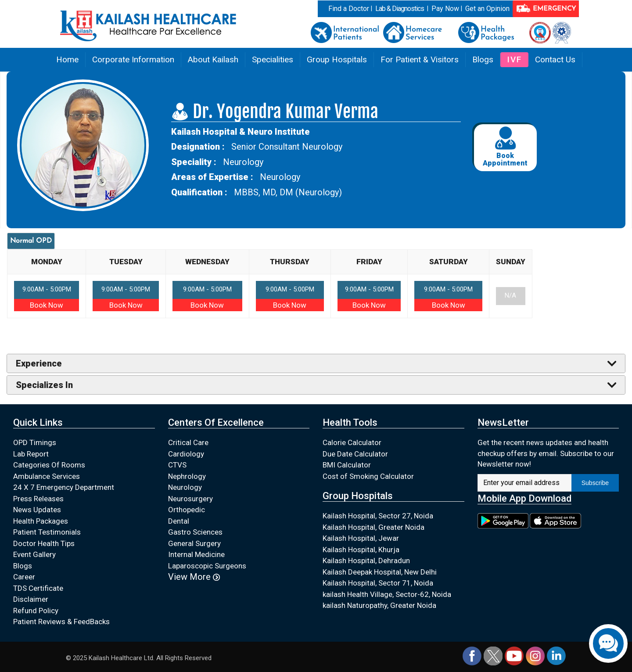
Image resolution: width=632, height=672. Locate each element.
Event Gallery (34, 554)
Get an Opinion (487, 9)
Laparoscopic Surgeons (207, 566)
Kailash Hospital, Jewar (361, 538)
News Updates (37, 510)
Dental (179, 521)
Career (24, 577)
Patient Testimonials (47, 532)
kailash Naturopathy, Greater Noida (379, 605)
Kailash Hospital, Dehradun (366, 561)
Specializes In (44, 385)
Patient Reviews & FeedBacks (61, 622)
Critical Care (188, 442)
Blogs (483, 59)
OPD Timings (35, 442)
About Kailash (213, 59)
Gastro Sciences (195, 532)
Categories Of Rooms (49, 465)
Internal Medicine (196, 554)
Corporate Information (133, 59)
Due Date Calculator (355, 454)
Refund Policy (36, 611)
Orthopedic (187, 510)
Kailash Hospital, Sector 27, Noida (378, 516)
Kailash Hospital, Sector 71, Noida (378, 583)
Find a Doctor (349, 9)
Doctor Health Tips (44, 543)
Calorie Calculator (352, 442)
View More (194, 577)
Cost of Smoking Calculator (368, 476)
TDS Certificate (38, 588)
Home (67, 59)
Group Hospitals (337, 59)
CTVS (177, 465)
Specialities (273, 59)
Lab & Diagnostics (400, 9)
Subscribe (595, 483)
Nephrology (187, 476)
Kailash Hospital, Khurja (361, 550)
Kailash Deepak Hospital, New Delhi (380, 572)
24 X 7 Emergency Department (64, 487)
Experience (39, 363)
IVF (514, 59)
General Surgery (194, 543)
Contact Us (555, 59)
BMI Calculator (347, 465)
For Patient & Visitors (420, 59)
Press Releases (38, 499)
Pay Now (445, 9)
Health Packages (41, 521)
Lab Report (31, 454)
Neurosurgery (190, 499)
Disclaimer (31, 599)
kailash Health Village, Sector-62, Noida (387, 594)
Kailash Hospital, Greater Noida (373, 527)
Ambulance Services (47, 476)
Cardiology (186, 454)
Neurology (185, 487)
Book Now (47, 305)
